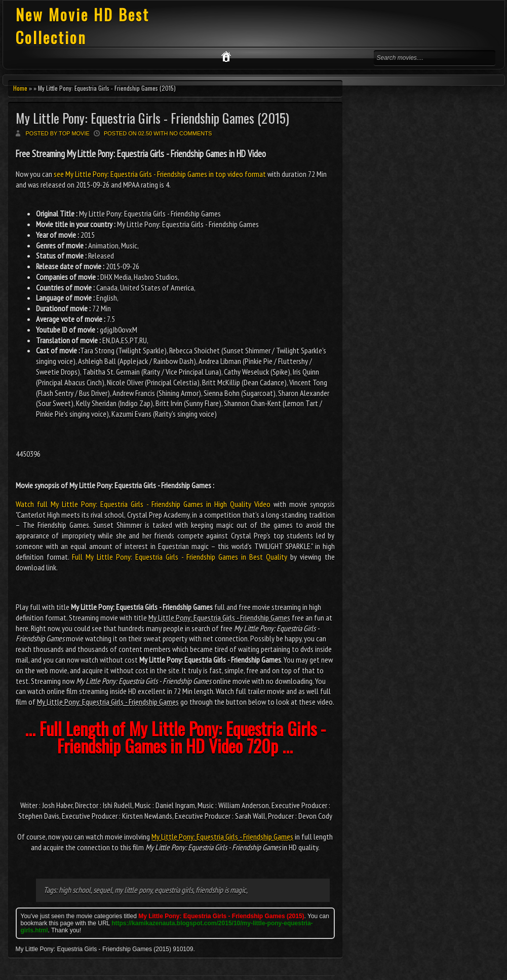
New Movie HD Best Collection (83, 26)
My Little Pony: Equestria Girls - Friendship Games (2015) (152, 118)
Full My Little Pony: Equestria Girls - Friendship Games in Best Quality (180, 557)
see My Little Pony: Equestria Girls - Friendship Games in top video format (160, 174)
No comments (191, 133)
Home (20, 88)
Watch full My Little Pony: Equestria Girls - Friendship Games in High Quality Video (143, 504)
